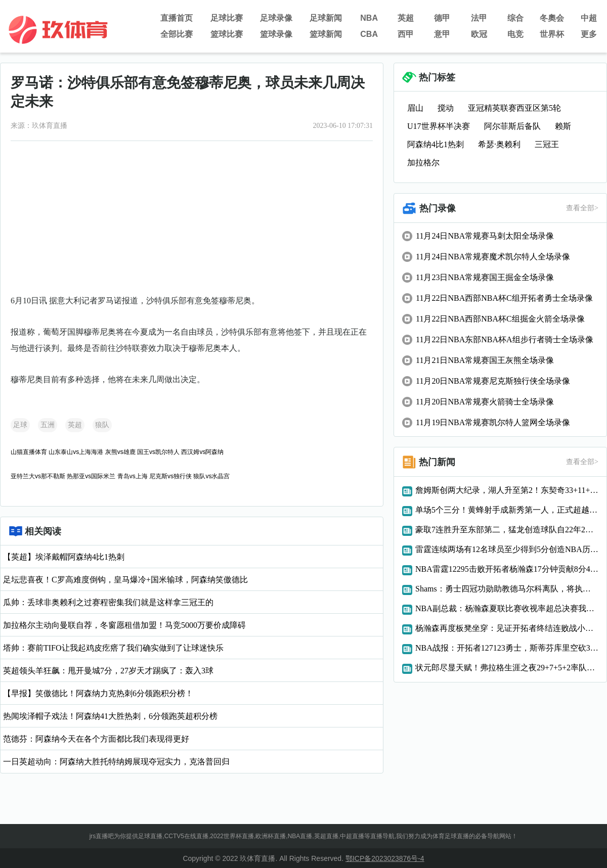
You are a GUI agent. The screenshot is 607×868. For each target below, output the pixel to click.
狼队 (102, 425)
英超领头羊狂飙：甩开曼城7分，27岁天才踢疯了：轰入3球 (108, 671)
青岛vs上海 (133, 476)
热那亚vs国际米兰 (91, 476)
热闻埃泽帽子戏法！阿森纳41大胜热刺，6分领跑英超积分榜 (110, 716)
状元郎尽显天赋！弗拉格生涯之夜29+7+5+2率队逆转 (507, 668)
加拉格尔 (423, 163)
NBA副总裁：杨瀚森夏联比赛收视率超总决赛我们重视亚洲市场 (507, 608)
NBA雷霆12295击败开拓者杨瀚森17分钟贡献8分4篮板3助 (507, 569)
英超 (406, 18)
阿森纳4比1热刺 (436, 144)
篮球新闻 (326, 34)
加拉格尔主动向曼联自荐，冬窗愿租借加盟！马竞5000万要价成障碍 (124, 625)
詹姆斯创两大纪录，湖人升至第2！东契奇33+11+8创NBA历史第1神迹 (507, 490)
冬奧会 (552, 18)
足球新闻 (326, 18)
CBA (369, 34)
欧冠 (479, 34)
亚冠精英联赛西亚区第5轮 (514, 108)
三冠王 (547, 144)
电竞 (515, 34)
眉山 (415, 108)
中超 (589, 18)
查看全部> (582, 208)
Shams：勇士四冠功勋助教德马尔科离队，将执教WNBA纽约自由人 (507, 589)
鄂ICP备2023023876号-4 (385, 858)
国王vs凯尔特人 (158, 452)
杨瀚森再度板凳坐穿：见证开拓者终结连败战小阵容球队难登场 (507, 628)
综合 (515, 18)
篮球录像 (276, 34)
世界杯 (552, 34)
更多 (589, 34)
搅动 (446, 108)
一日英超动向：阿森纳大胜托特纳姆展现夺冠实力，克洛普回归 (116, 762)
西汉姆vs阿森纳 (202, 452)
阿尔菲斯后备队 (512, 126)
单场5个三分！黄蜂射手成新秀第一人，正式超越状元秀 (507, 510)
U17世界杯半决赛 (439, 126)
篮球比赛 (227, 34)
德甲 (442, 18)
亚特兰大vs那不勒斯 (38, 476)
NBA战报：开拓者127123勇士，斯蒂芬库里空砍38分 (507, 648)
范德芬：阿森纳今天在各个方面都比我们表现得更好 (96, 739)
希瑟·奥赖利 (499, 144)
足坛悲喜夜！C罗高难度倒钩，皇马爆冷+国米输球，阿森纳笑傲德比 (125, 580)
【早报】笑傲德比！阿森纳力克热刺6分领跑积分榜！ (98, 693)
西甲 (406, 34)
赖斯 (563, 126)
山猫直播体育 (29, 452)
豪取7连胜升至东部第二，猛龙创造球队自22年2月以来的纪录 (507, 530)
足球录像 (276, 18)
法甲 (479, 18)
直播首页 (177, 18)
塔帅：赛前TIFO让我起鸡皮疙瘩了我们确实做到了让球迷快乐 (113, 648)
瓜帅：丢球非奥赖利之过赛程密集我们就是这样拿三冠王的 (108, 602)
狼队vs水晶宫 (211, 476)
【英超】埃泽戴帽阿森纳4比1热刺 (64, 557)
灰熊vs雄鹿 (120, 452)
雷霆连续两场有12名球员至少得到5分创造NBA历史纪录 (507, 549)
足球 (20, 425)
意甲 (442, 34)
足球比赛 (227, 18)
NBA (369, 18)
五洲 (48, 425)
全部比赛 (177, 34)
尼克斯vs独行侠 (170, 476)
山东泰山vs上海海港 (76, 452)
